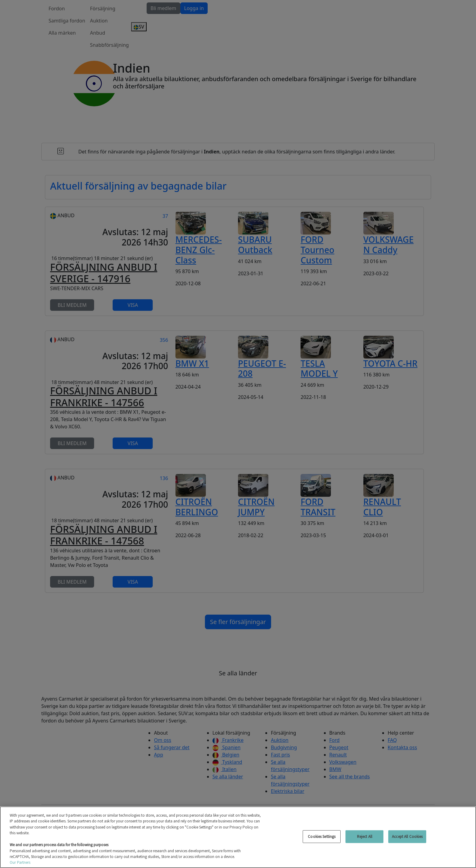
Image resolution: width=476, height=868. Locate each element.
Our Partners (20, 862)
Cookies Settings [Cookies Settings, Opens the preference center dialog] (322, 837)
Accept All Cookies (407, 837)
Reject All (365, 837)
